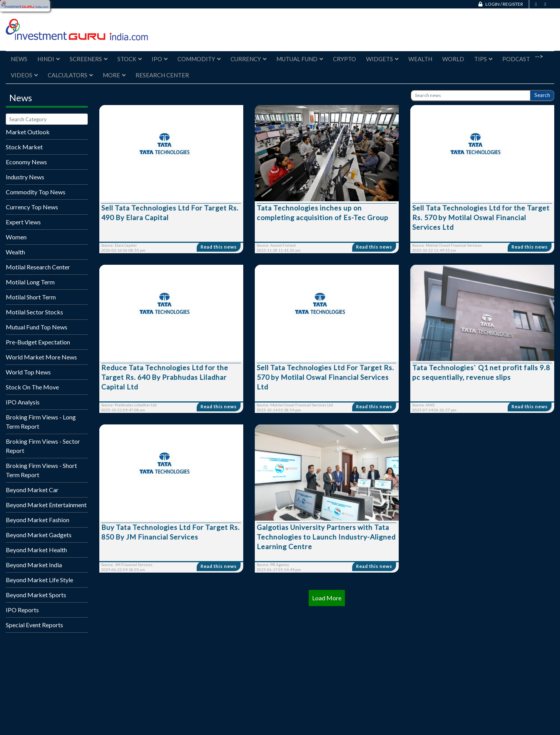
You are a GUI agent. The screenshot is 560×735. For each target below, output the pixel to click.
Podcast (516, 59)
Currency (248, 59)
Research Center (162, 75)
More (114, 75)
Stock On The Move (32, 387)
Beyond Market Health (36, 550)
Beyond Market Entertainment (46, 505)
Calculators (70, 75)
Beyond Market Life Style (39, 580)
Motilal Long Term (30, 282)
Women (16, 237)
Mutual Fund (300, 59)
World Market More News (41, 357)
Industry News (25, 177)
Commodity (199, 59)
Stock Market (24, 147)
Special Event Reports (34, 625)
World (453, 59)
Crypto (344, 59)
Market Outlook (28, 132)
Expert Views (23, 222)
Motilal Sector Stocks (34, 312)
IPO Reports (22, 610)
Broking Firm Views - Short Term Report (41, 470)
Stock (130, 59)
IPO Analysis (23, 402)
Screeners (89, 59)
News (19, 59)
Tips (483, 59)
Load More (327, 598)
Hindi (48, 59)
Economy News (26, 162)
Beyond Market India (34, 565)
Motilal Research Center (38, 267)
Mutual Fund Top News (37, 327)
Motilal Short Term (31, 297)
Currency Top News (32, 207)
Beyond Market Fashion (38, 520)
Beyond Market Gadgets (39, 535)
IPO (160, 59)
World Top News (28, 372)
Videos (24, 75)
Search (542, 95)
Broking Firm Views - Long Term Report (41, 422)
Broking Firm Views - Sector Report (43, 446)
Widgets (382, 59)
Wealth (420, 59)
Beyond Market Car (32, 490)
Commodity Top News (36, 192)
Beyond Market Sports (36, 595)
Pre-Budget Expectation (38, 342)
